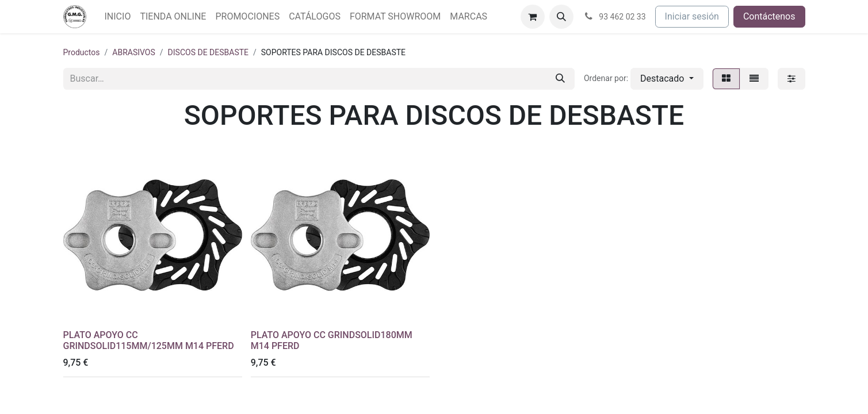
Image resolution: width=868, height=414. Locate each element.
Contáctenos (769, 16)
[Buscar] (560, 79)
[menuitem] (118, 17)
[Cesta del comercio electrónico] (533, 17)
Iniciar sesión (692, 16)
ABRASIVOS (134, 52)
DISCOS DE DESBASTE (208, 52)
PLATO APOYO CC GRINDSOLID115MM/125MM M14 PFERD (149, 340)
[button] (561, 17)
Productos (82, 52)
